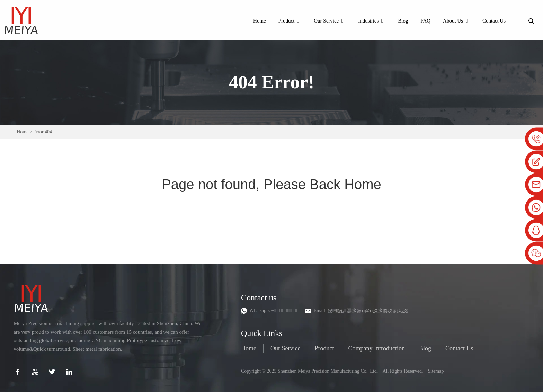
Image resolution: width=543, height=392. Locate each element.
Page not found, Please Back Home (271, 183)
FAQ (425, 19)
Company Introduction (377, 347)
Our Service (330, 20)
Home (260, 19)
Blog (403, 19)
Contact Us (494, 19)
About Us (456, 20)
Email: (361, 309)
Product (290, 20)
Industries (372, 20)
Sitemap (436, 370)
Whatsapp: (273, 309)
